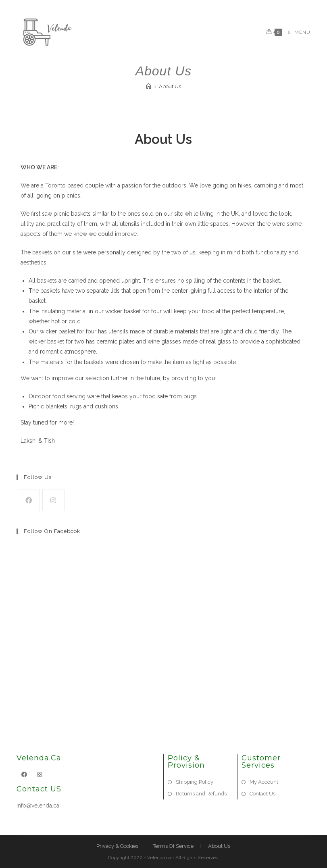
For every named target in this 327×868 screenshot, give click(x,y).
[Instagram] (53, 500)
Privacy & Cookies (117, 846)
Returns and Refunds (201, 794)
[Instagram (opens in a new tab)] (169, 7)
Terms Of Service (173, 846)
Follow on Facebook (52, 531)
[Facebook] (29, 500)
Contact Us (262, 794)
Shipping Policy (195, 782)
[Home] (149, 86)
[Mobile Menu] (296, 32)
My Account (264, 782)
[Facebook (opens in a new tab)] (160, 7)
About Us (170, 86)
